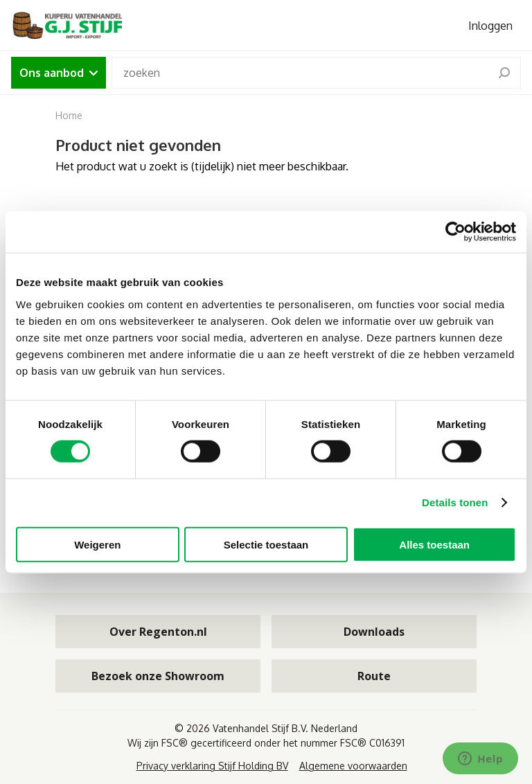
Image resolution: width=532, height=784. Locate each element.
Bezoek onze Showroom (158, 676)
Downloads (374, 632)
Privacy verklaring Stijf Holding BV (212, 766)
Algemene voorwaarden (353, 766)
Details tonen (455, 502)
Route (374, 676)
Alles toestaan (434, 544)
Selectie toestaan (266, 544)
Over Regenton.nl (158, 632)
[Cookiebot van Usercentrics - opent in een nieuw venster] (455, 232)
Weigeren (97, 544)
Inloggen (490, 26)
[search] (504, 73)
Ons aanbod (59, 73)
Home (69, 115)
